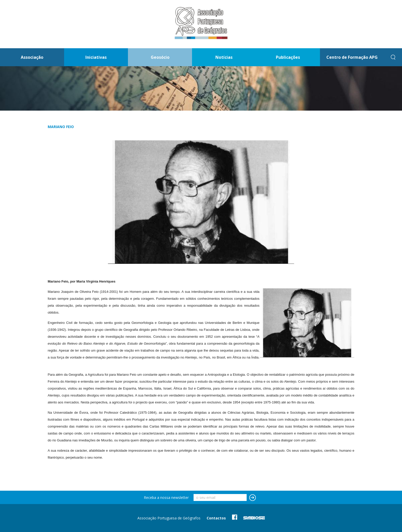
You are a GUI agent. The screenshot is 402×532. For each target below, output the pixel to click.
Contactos (216, 518)
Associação (32, 57)
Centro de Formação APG (352, 57)
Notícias (224, 57)
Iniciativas (96, 57)
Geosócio (160, 57)
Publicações (288, 57)
